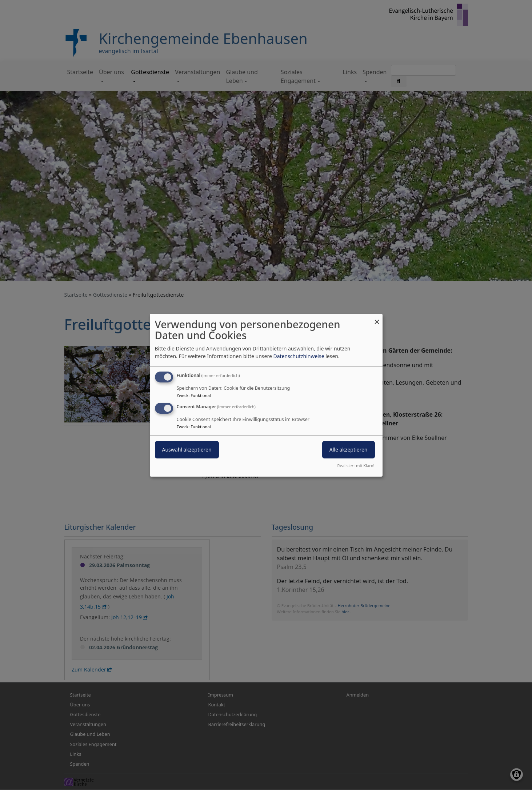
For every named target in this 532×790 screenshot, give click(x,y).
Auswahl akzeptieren (187, 450)
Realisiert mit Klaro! (356, 466)
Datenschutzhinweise (299, 356)
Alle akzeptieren (349, 450)
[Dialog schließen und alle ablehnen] (377, 318)
